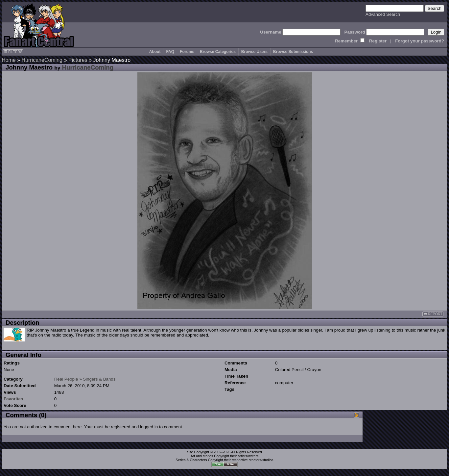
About (155, 52)
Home (9, 60)
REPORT (433, 314)
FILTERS (13, 52)
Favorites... (15, 399)
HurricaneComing (42, 60)
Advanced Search (383, 14)
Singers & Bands (99, 379)
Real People (66, 379)
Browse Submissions (293, 52)
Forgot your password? (420, 41)
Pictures (78, 60)
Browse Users (254, 52)
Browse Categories (218, 52)
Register (378, 41)
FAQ (170, 52)
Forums (187, 52)
